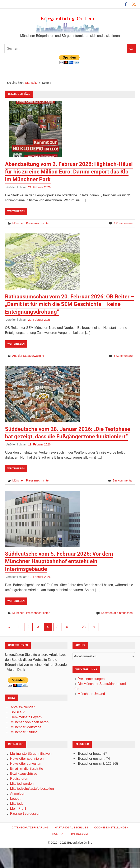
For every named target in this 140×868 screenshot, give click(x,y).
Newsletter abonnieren (27, 759)
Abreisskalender (23, 707)
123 (83, 627)
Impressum (80, 834)
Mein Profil (18, 809)
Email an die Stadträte (27, 769)
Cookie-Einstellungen (111, 827)
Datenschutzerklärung (30, 827)
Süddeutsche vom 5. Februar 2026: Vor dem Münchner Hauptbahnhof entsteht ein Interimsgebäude (59, 561)
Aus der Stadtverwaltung (28, 356)
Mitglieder (17, 804)
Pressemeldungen (91, 679)
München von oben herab (30, 722)
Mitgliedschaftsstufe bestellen (32, 789)
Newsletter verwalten (26, 764)
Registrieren (19, 779)
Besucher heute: (91, 754)
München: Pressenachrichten (31, 223)
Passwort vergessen (25, 814)
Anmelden (18, 794)
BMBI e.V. (18, 712)
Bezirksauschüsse (24, 774)
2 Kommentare (123, 223)
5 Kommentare (123, 356)
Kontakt (59, 834)
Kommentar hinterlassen (117, 613)
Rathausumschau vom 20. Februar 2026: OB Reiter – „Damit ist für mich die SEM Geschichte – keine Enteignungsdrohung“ (70, 304)
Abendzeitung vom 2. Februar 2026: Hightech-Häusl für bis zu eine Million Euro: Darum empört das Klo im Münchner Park (69, 172)
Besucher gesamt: (92, 764)
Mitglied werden (22, 784)
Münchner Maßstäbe (26, 727)
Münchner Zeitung (24, 732)
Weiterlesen (16, 211)
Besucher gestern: (92, 759)
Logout (15, 799)
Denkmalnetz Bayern (26, 717)
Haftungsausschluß (71, 827)
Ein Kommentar (122, 480)
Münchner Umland (91, 694)
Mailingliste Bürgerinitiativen (31, 754)
